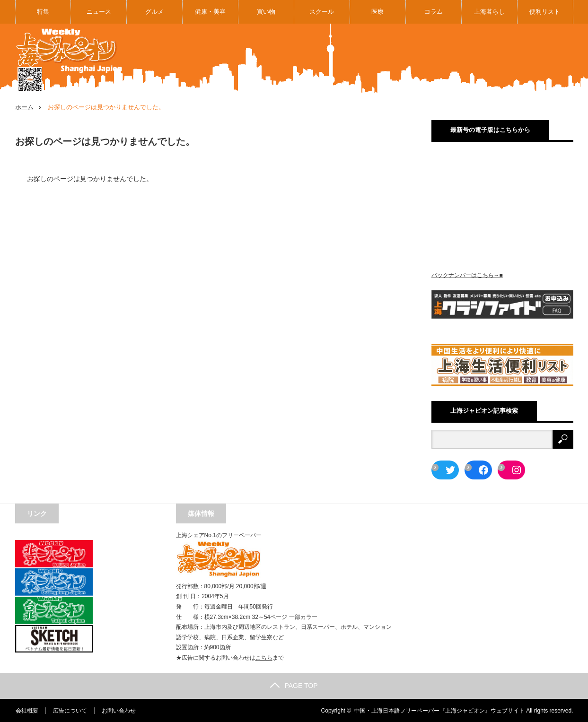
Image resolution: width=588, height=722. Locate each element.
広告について (70, 710)
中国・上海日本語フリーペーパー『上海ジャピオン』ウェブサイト (439, 710)
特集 (43, 12)
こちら (264, 657)
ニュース (99, 12)
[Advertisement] (401, 59)
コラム (434, 12)
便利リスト (545, 12)
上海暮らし (489, 12)
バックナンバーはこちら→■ (467, 275)
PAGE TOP (294, 685)
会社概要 (26, 710)
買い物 (266, 12)
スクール (322, 12)
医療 (377, 12)
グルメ (154, 12)
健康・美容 (210, 12)
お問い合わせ (118, 710)
